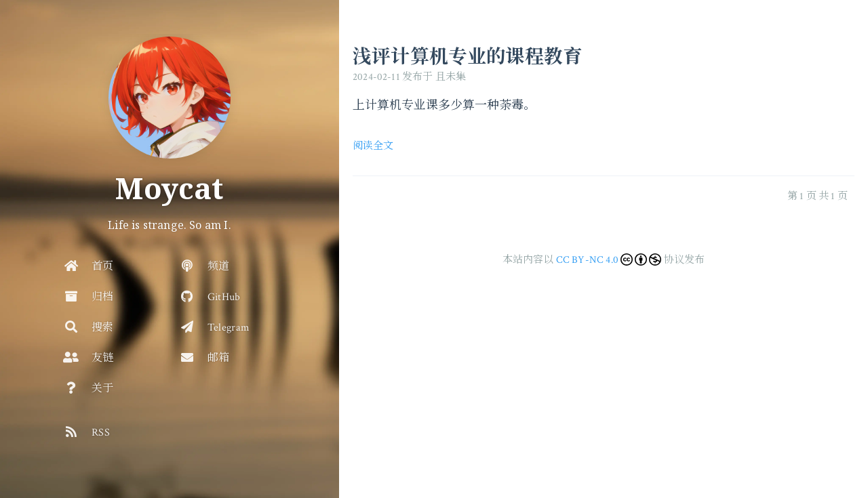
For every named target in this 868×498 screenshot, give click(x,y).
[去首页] (170, 98)
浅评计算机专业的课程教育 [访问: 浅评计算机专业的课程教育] (467, 56)
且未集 (451, 77)
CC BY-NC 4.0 (587, 260)
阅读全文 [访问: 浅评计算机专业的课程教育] (373, 146)
